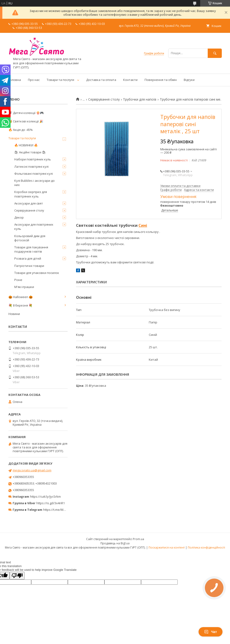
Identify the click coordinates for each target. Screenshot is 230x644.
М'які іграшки (24, 287)
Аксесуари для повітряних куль (34, 227)
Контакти (130, 80)
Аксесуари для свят (29, 203)
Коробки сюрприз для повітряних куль (31, 194)
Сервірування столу (104, 99)
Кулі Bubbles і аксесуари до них (34, 183)
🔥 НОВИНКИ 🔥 (26, 145)
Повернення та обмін (161, 80)
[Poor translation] (17, 576)
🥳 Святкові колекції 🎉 (26, 121)
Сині (143, 225)
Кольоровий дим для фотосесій (30, 238)
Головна (15, 80)
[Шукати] (215, 53)
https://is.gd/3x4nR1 (51, 503)
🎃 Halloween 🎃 (21, 297)
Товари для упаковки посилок (37, 273)
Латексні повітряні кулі (31, 167)
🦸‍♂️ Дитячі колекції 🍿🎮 (26, 113)
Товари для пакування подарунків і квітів (31, 249)
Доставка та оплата (101, 80)
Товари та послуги (60, 80)
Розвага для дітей (28, 258)
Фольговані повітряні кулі (34, 174)
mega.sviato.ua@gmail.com (32, 470)
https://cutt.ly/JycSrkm (45, 496)
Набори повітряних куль (33, 159)
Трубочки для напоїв (140, 99)
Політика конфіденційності (206, 547)
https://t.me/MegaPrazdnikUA (64, 510)
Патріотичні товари (29, 266)
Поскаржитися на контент (167, 547)
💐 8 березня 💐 (20, 305)
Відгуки (189, 80)
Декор (19, 217)
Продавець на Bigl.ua (115, 543)
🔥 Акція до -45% (21, 130)
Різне (18, 280)
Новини (14, 314)
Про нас (34, 80)
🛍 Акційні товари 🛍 (30, 152)
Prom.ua (138, 539)
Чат (211, 632)
